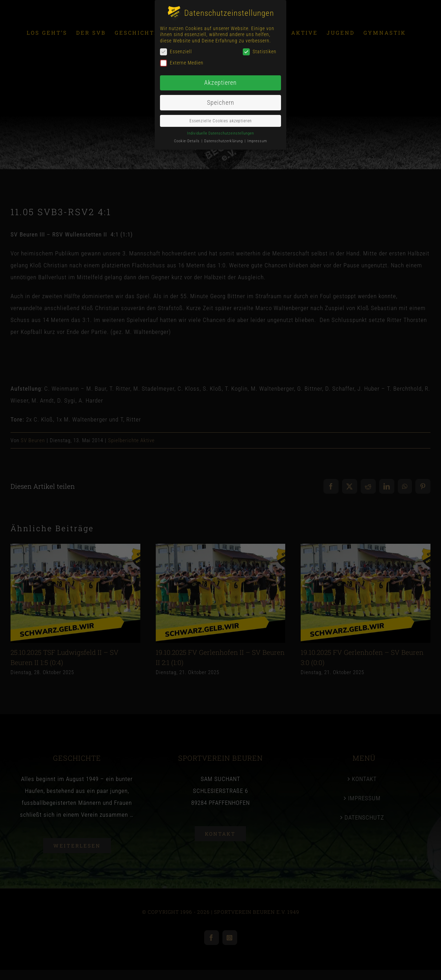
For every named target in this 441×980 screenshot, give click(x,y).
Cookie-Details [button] (187, 141)
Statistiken (260, 52)
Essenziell (176, 52)
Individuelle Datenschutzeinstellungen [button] (220, 133)
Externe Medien (182, 63)
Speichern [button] (221, 103)
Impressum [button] (257, 141)
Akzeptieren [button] (220, 83)
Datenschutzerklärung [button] (224, 141)
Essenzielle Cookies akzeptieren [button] (221, 121)
